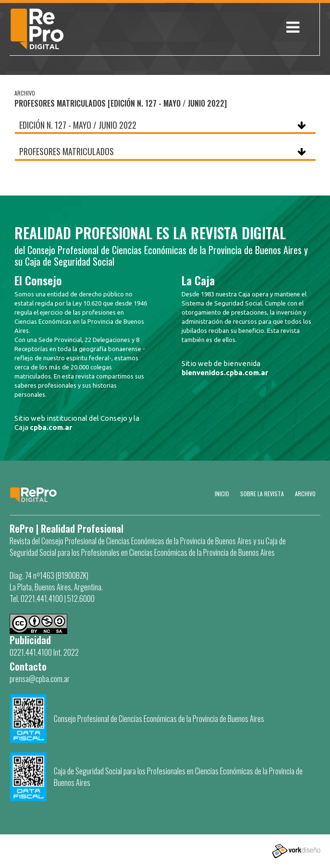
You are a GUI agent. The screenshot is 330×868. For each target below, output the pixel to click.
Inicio (222, 494)
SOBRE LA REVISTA (262, 494)
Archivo (305, 494)
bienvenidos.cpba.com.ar (225, 373)
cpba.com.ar (51, 427)
